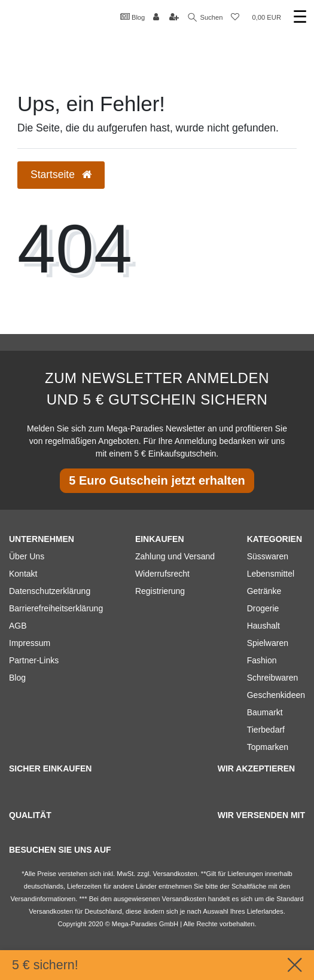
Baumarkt (265, 712)
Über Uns (27, 556)
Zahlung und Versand (175, 556)
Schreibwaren (273, 678)
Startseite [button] (61, 174)
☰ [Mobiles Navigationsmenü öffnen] (300, 17)
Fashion (262, 660)
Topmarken (268, 747)
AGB (18, 626)
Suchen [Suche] (206, 18)
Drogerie (263, 608)
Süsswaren (268, 556)
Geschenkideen (276, 695)
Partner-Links (34, 660)
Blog (133, 17)
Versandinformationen (43, 899)
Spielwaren (268, 643)
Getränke (264, 591)
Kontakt (23, 574)
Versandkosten (51, 911)
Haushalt (263, 626)
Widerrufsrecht (162, 574)
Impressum (30, 643)
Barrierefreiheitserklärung (56, 608)
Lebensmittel (271, 574)
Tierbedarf (266, 730)
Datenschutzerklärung (50, 591)
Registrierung (160, 591)
